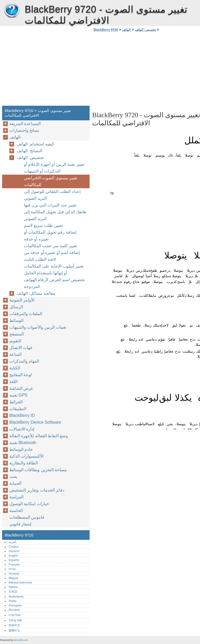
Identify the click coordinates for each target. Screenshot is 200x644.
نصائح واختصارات (24, 130)
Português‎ (15, 605)
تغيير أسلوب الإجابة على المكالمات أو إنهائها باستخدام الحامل (54, 270)
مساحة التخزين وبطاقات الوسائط (38, 470)
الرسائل (16, 307)
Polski (12, 601)
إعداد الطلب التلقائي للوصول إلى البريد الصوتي (52, 195)
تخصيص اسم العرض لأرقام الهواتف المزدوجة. (54, 283)
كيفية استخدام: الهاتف (35, 144)
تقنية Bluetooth (23, 443)
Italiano (13, 587)
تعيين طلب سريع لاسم (43, 225)
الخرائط (16, 402)
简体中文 (14, 625)
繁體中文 (14, 630)
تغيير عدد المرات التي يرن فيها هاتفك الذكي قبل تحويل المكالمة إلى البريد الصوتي (55, 212)
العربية (12, 542)
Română (14, 610)
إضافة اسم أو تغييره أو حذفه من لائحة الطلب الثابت (52, 256)
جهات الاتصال (21, 348)
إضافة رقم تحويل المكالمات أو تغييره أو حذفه (50, 236)
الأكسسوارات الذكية (26, 456)
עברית (12, 569)
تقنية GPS (18, 395)
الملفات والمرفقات (26, 314)
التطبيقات (18, 409)
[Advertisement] (136, 70)
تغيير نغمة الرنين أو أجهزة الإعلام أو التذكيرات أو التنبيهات (54, 168)
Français (14, 564)
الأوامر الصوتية (22, 300)
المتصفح (17, 334)
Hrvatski (14, 574)
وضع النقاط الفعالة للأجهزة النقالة (39, 436)
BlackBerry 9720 (12, 10)
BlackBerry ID (22, 415)
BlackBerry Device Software (35, 422)
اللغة (13, 382)
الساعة (15, 354)
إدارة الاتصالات (22, 429)
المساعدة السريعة (25, 124)
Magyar (13, 578)
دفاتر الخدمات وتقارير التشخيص (37, 490)
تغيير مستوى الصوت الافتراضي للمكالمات (51, 181)
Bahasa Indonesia (20, 582)
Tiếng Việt (15, 620)
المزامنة (16, 497)
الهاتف (126, 30)
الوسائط (16, 320)
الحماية (15, 483)
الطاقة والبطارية (24, 463)
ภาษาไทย (15, 615)
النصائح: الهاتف (29, 151)
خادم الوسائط (21, 449)
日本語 (13, 592)
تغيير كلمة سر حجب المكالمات (51, 246)
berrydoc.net (21, 640)
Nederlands (16, 596)
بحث (13, 477)
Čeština (14, 547)
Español (14, 560)
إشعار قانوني (20, 524)
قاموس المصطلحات (27, 517)
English (13, 556)
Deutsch (14, 551)
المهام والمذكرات (24, 361)
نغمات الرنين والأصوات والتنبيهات (38, 327)
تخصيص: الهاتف (145, 30)
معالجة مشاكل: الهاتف (36, 293)
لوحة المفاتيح (21, 375)
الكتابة (15, 368)
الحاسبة (16, 510)
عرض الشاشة (21, 388)
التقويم (15, 341)
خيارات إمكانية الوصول (29, 504)
